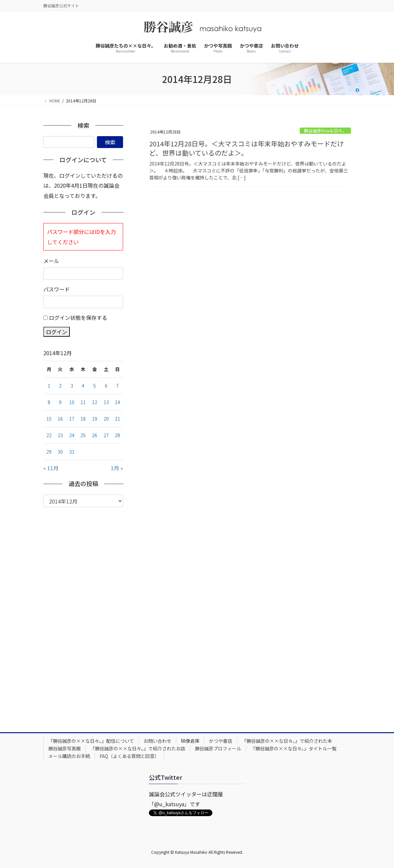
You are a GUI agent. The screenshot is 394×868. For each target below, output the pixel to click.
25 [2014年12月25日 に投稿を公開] (83, 435)
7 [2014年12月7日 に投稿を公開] (117, 386)
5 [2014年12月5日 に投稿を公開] (95, 386)
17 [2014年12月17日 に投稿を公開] (72, 419)
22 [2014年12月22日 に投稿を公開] (49, 435)
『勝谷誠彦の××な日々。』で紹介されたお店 (138, 748)
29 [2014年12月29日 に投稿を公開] (49, 452)
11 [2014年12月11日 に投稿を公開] (83, 402)
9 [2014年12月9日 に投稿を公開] (60, 402)
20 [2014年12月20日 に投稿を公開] (106, 419)
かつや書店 (221, 741)
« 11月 (51, 468)
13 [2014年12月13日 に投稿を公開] (106, 402)
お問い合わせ (157, 741)
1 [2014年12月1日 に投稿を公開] (49, 386)
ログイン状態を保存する (78, 318)
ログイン (57, 332)
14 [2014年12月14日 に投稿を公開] (117, 402)
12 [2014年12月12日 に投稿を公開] (95, 402)
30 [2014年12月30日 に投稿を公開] (60, 452)
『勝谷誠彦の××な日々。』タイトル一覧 (294, 748)
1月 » (117, 468)
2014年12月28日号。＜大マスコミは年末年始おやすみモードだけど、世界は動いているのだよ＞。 (246, 148)
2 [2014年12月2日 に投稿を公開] (60, 386)
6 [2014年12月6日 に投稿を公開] (106, 386)
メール (51, 261)
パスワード (57, 289)
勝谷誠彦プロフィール (218, 748)
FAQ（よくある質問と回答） (129, 756)
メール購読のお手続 (69, 756)
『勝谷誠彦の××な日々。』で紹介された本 (287, 741)
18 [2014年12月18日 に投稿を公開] (83, 419)
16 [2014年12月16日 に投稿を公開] (60, 419)
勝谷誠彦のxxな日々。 (325, 131)
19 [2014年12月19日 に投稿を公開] (95, 419)
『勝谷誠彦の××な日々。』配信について (91, 741)
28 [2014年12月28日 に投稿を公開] (117, 435)
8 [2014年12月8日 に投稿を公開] (49, 402)
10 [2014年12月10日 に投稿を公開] (72, 402)
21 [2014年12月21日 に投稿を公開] (117, 419)
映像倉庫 (190, 741)
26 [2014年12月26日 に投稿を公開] (95, 435)
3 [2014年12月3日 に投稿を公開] (72, 386)
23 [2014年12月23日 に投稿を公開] (60, 435)
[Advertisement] (83, 615)
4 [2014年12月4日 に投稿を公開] (83, 386)
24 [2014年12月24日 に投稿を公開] (72, 435)
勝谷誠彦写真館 (65, 748)
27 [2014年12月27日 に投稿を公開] (106, 435)
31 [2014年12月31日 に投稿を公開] (72, 452)
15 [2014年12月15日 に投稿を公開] (49, 419)
